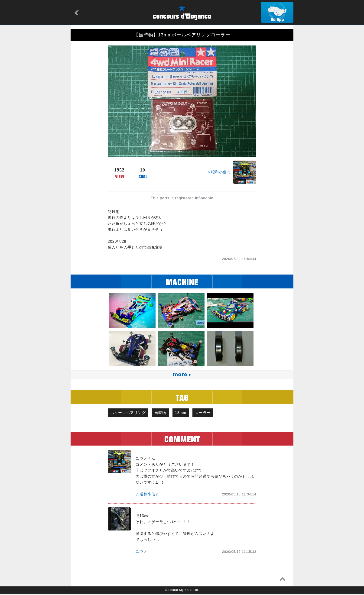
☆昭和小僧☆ (219, 172)
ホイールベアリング (129, 413)
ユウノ (141, 553)
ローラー (211, 413)
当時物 (164, 413)
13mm (187, 413)
